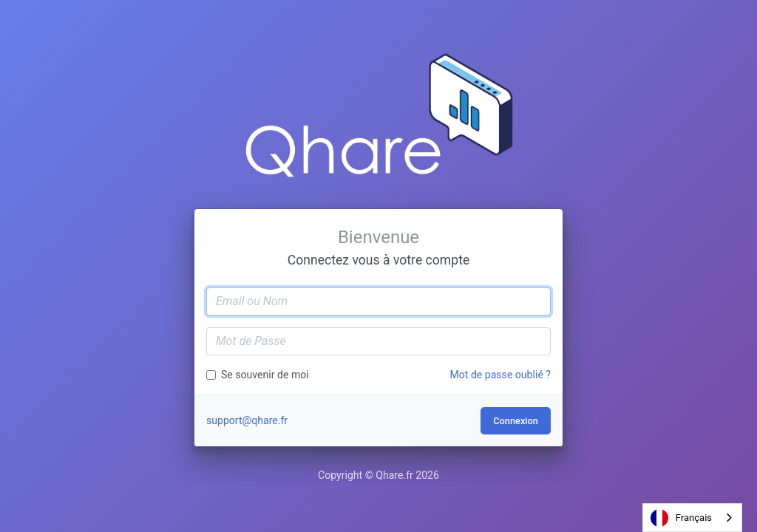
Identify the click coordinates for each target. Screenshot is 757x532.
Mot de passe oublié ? (500, 375)
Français (681, 518)
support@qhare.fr (247, 420)
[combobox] (692, 518)
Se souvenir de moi (265, 375)
